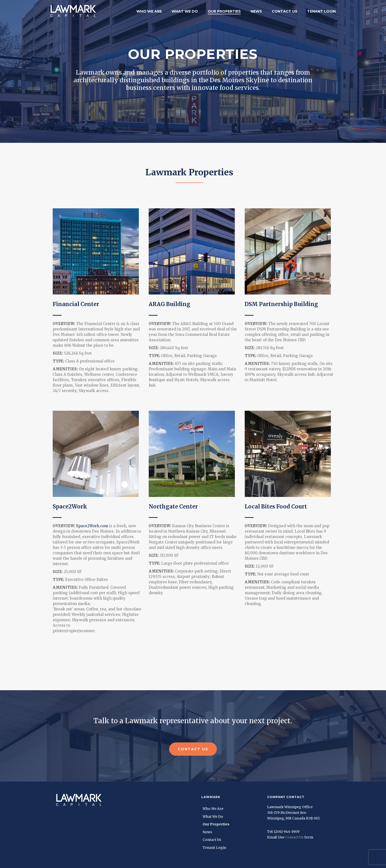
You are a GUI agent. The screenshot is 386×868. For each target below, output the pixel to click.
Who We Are (149, 11)
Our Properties (224, 11)
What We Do (185, 11)
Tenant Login (322, 11)
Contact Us (285, 11)
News (256, 11)
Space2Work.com (92, 526)
